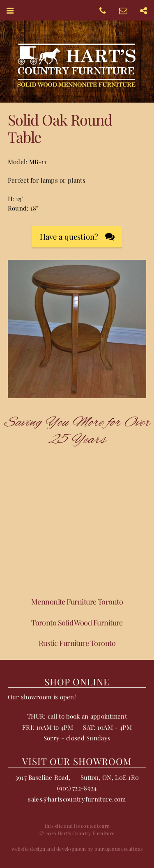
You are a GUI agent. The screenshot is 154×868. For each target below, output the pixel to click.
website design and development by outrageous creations (77, 849)
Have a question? (69, 237)
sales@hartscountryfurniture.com (77, 799)
